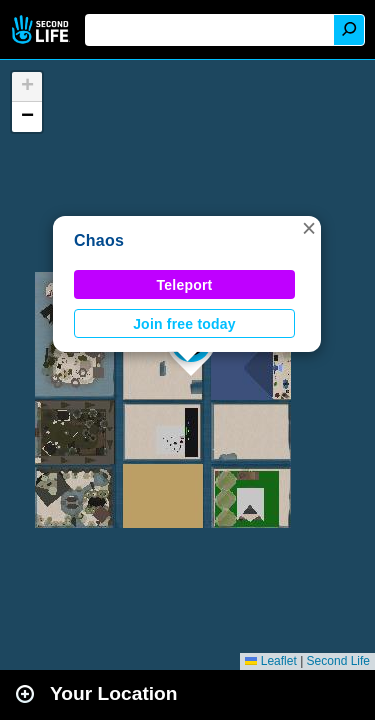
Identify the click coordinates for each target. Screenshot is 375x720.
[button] (309, 228)
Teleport (185, 285)
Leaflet (270, 661)
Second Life (42, 29)
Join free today (184, 324)
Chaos (99, 240)
